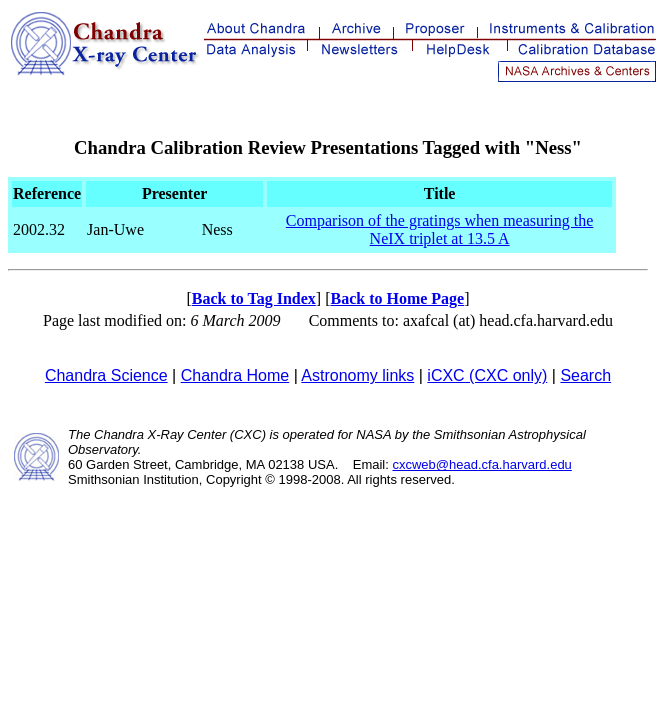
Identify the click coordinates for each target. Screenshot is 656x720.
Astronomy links (357, 375)
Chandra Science (106, 375)
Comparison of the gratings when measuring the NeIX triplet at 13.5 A (440, 229)
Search (585, 375)
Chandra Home (235, 375)
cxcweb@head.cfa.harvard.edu (481, 464)
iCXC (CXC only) (487, 375)
